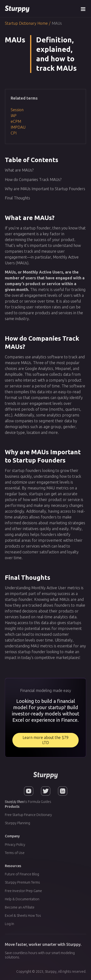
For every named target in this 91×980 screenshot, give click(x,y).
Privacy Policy (15, 845)
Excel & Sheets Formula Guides (28, 802)
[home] (17, 9)
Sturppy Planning (17, 823)
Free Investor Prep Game (23, 891)
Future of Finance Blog (22, 874)
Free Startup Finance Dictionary (28, 815)
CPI (14, 133)
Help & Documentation (22, 899)
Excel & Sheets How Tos (23, 916)
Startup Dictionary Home (26, 23)
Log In (9, 924)
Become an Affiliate (20, 907)
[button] (83, 9)
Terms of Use (15, 853)
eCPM (16, 121)
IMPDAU (18, 127)
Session (17, 110)
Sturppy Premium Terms (22, 882)
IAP (14, 116)
